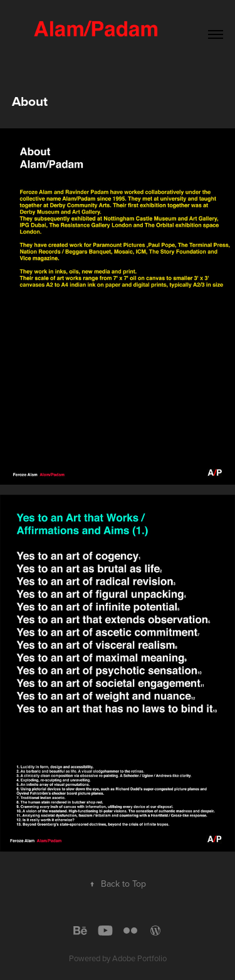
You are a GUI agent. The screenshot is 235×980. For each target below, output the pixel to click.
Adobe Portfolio (139, 958)
